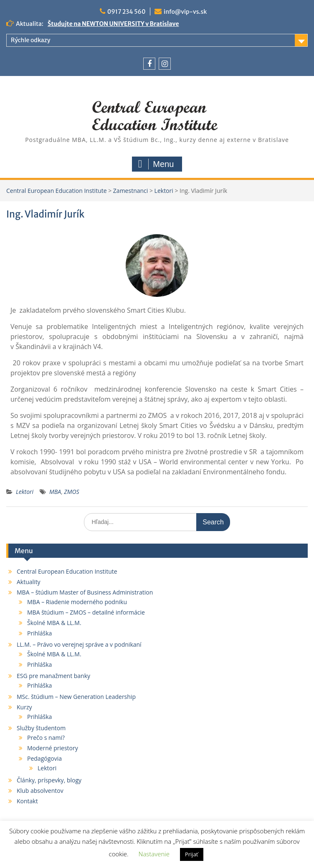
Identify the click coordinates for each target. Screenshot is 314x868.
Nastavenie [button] (154, 854)
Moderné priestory (53, 748)
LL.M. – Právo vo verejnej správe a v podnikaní (79, 644)
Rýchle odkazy (30, 40)
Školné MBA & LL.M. (54, 623)
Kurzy (24, 707)
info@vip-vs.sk (185, 12)
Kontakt (27, 801)
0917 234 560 (127, 12)
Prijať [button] (192, 854)
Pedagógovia (44, 758)
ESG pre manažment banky (53, 676)
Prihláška (39, 633)
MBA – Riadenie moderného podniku (77, 602)
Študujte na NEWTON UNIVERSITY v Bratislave (113, 24)
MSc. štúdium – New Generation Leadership (76, 697)
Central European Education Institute (67, 571)
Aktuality (29, 582)
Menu (156, 164)
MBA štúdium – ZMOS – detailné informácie (86, 612)
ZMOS (71, 492)
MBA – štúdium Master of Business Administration (85, 592)
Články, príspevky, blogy (49, 780)
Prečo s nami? (46, 738)
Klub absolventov (40, 791)
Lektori (25, 492)
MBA (55, 492)
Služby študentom (41, 728)
